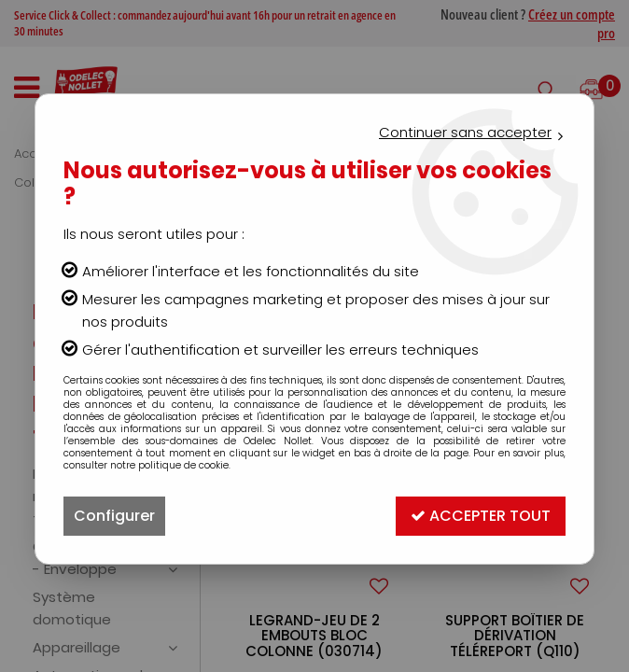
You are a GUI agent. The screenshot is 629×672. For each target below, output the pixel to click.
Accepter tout (481, 516)
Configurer (114, 516)
